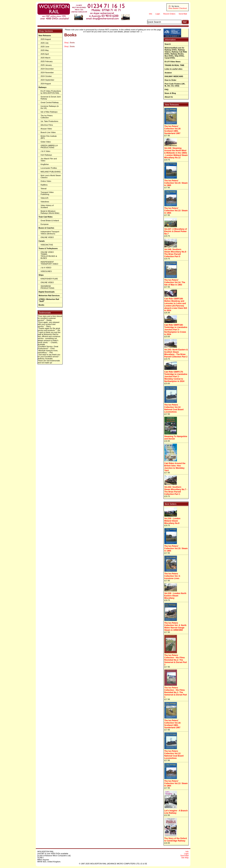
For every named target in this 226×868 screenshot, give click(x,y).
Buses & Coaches (46, 228)
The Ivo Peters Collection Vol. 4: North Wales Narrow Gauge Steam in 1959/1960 (175, 626)
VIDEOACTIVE (47, 245)
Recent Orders (169, 14)
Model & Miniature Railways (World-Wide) (50, 212)
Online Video (46, 181)
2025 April (45, 54)
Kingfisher (45, 164)
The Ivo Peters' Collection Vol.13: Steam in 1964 (176, 211)
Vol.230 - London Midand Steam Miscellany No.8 (172, 521)
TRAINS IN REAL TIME (174, 65)
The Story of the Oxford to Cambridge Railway (176, 840)
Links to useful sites (174, 69)
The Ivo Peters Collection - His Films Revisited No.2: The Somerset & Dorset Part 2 (176, 660)
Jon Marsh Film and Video (49, 160)
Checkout (183, 8)
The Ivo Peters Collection (47, 117)
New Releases (45, 35)
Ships (41, 275)
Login (158, 14)
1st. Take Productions (49, 121)
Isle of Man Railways (49, 112)
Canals (42, 241)
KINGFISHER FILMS (49, 279)
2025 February (47, 61)
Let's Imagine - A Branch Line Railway (176, 812)
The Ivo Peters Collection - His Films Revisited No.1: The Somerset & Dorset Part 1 (176, 692)
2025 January (46, 65)
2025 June (45, 47)
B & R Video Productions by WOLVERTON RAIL (51, 92)
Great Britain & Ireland (50, 220)
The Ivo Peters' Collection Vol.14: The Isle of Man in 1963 (175, 282)
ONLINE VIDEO (47, 237)
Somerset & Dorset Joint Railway (51, 98)
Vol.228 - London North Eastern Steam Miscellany (175, 596)
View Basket (173, 8)
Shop (66, 43)
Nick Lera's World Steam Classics (51, 176)
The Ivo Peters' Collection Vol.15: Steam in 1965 (176, 183)
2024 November (47, 72)
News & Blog (170, 93)
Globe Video (46, 142)
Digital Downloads (47, 292)
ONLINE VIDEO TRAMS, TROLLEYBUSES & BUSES (49, 255)
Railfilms (44, 185)
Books (42, 305)
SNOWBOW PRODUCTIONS (47, 287)
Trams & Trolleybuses (48, 248)
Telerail (44, 189)
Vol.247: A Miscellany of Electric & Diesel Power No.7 (176, 231)
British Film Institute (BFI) (49, 137)
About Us (169, 97)
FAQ (167, 89)
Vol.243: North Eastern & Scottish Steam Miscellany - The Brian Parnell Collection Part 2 (176, 353)
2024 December (47, 69)
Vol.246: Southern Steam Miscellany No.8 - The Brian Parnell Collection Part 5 (176, 253)
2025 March (46, 58)
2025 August (46, 39)
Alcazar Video (46, 129)
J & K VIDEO (46, 268)
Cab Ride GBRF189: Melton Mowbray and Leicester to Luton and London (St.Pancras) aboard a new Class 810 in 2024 (176, 305)
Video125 (45, 198)
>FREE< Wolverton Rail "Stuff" (49, 300)
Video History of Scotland (47, 206)
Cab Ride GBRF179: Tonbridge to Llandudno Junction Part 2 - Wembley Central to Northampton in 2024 (176, 377)
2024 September (47, 80)
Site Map (185, 858)
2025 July (45, 43)
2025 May (45, 50)
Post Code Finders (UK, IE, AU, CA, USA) (175, 85)
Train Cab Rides (46, 217)
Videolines (45, 202)
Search (168, 44)
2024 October (46, 76)
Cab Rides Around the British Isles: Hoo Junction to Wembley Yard (175, 467)
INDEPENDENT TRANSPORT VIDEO (49, 263)
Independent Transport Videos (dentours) (50, 233)
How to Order (171, 80)
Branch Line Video (48, 132)
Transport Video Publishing (47, 193)
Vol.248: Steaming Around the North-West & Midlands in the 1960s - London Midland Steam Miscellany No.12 (176, 153)
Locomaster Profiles (49, 168)
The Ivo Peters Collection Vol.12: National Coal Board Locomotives (174, 408)
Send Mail (183, 14)
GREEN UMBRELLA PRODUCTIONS (49, 146)
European (45, 224)
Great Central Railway (50, 102)
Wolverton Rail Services (49, 296)
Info (151, 14)
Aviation (168, 73)
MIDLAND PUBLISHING (51, 172)
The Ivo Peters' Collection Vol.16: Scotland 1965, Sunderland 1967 (173, 130)
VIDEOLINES (46, 271)
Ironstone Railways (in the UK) (50, 107)
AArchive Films (47, 125)
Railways (43, 87)
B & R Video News (173, 62)
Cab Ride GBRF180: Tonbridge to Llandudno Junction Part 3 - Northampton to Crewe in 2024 (176, 330)
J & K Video (45, 151)
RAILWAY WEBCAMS (174, 76)
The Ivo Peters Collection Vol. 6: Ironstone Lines (172, 576)
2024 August (46, 84)
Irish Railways (46, 155)
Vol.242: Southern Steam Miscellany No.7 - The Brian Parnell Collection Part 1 (176, 491)
